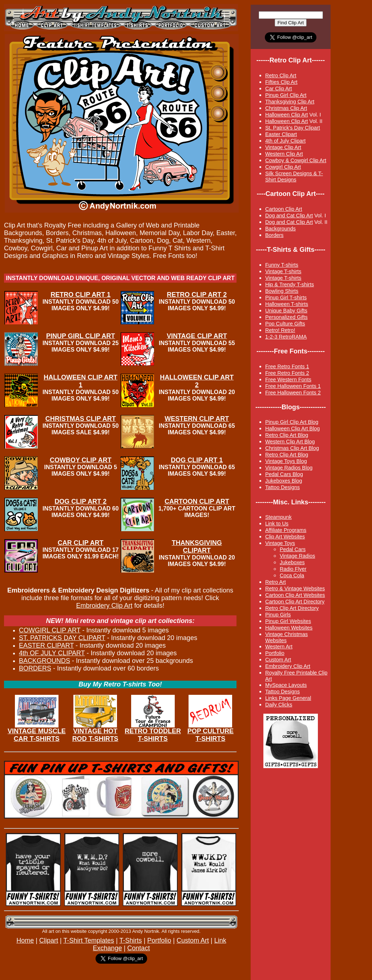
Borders (274, 235)
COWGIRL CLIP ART (50, 630)
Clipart (49, 940)
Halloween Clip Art (287, 115)
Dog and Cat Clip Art (289, 216)
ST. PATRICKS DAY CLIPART (62, 638)
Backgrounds (280, 229)
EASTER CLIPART (46, 645)
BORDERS (35, 668)
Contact (138, 948)
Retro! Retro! (280, 330)
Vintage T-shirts (283, 278)
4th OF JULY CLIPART (52, 653)
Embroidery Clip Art (104, 606)
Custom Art (193, 940)
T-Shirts (130, 940)
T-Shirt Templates (89, 940)
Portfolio (159, 940)
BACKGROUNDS (45, 661)
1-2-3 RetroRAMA (286, 337)
